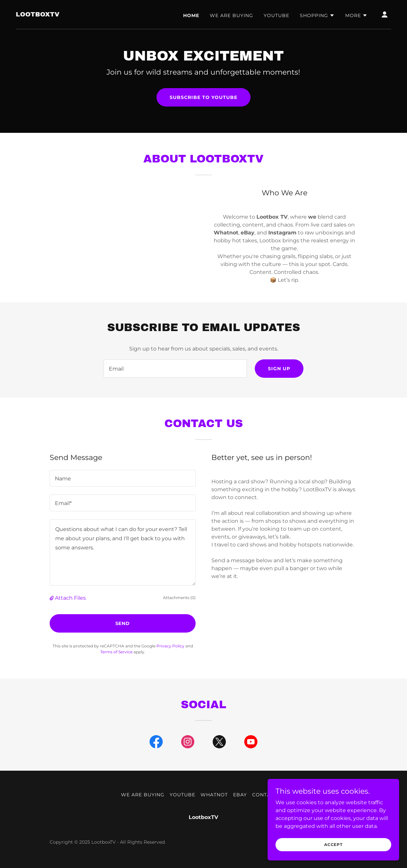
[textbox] (175, 369)
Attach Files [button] (70, 598)
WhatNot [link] (214, 795)
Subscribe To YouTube (203, 97)
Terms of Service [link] (116, 652)
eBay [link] (240, 795)
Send (123, 623)
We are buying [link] (231, 15)
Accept (333, 844)
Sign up (279, 369)
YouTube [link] (276, 15)
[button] (317, 15)
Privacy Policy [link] (170, 646)
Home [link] (191, 15)
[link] (38, 15)
